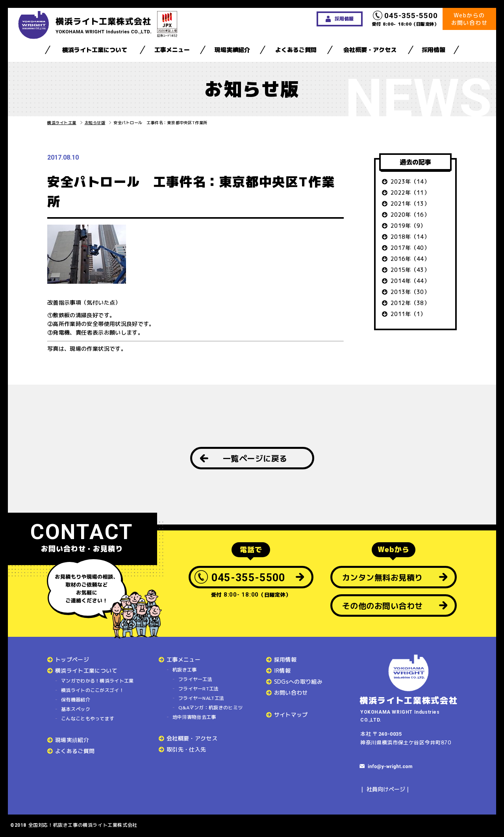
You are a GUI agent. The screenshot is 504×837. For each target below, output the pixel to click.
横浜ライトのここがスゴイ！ (93, 690)
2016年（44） (410, 259)
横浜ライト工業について (95, 50)
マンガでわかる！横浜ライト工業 (97, 681)
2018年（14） (410, 237)
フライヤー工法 (195, 679)
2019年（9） (408, 226)
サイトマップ (291, 715)
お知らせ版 (95, 123)
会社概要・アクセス (370, 50)
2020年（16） (410, 215)
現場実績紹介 (232, 50)
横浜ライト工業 (62, 123)
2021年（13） (410, 204)
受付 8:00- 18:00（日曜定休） (406, 19)
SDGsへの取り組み (298, 682)
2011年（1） (408, 314)
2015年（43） (410, 270)
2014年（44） (410, 281)
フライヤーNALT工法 (201, 698)
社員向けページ (386, 789)
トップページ (72, 659)
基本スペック (76, 709)
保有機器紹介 (76, 700)
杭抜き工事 (185, 670)
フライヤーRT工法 (199, 689)
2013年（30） (410, 292)
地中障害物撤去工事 (194, 717)
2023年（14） (410, 181)
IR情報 (282, 671)
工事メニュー (172, 50)
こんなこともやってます (88, 719)
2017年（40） (410, 248)
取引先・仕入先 (186, 749)
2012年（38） (410, 303)
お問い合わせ (291, 693)
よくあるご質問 (296, 50)
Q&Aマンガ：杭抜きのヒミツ (210, 708)
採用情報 (434, 50)
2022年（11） (410, 193)
